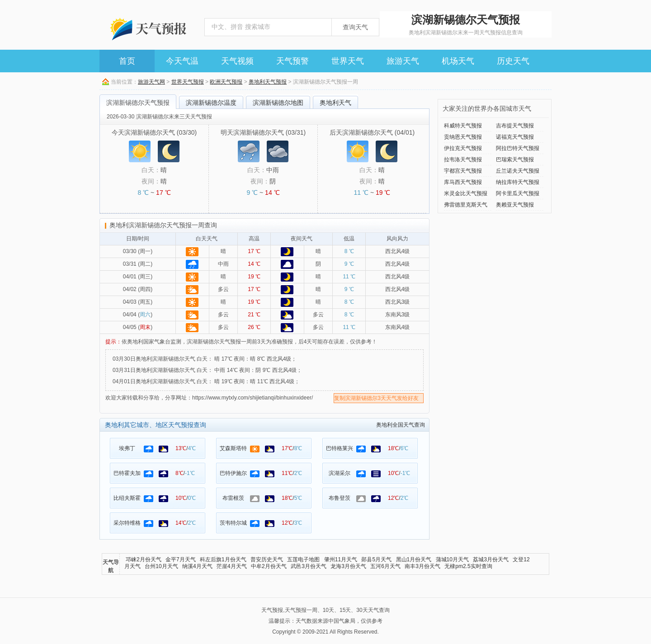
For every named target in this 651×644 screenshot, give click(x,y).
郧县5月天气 (376, 559)
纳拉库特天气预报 (518, 182)
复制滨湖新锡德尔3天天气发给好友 (376, 398)
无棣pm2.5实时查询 (468, 566)
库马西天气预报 (463, 182)
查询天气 (355, 27)
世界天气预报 (188, 82)
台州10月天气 (161, 566)
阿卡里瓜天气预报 (518, 193)
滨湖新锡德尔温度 (211, 103)
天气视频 (237, 61)
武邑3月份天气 (309, 566)
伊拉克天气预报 (463, 148)
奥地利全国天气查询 (401, 425)
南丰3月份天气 (422, 566)
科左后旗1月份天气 (223, 559)
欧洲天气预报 (226, 82)
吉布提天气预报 (515, 126)
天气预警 (292, 61)
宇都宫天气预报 (463, 171)
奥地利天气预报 (268, 82)
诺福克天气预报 (515, 137)
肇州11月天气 (341, 559)
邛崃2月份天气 (144, 559)
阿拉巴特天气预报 (518, 148)
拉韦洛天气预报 (463, 160)
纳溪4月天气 (197, 566)
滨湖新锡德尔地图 (278, 103)
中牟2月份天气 (269, 566)
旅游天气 (403, 61)
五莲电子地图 (303, 559)
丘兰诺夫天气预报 (518, 171)
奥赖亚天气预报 (515, 205)
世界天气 (348, 61)
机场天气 (458, 61)
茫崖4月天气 (232, 566)
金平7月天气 (181, 559)
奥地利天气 (335, 103)
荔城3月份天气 (491, 559)
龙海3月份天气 (348, 566)
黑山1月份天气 (414, 559)
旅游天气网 (151, 82)
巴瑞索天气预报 (515, 160)
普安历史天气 (267, 559)
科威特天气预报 (463, 126)
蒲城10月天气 (452, 559)
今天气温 (182, 61)
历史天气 (513, 61)
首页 (127, 61)
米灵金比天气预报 (466, 193)
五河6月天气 (385, 566)
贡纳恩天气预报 (463, 137)
